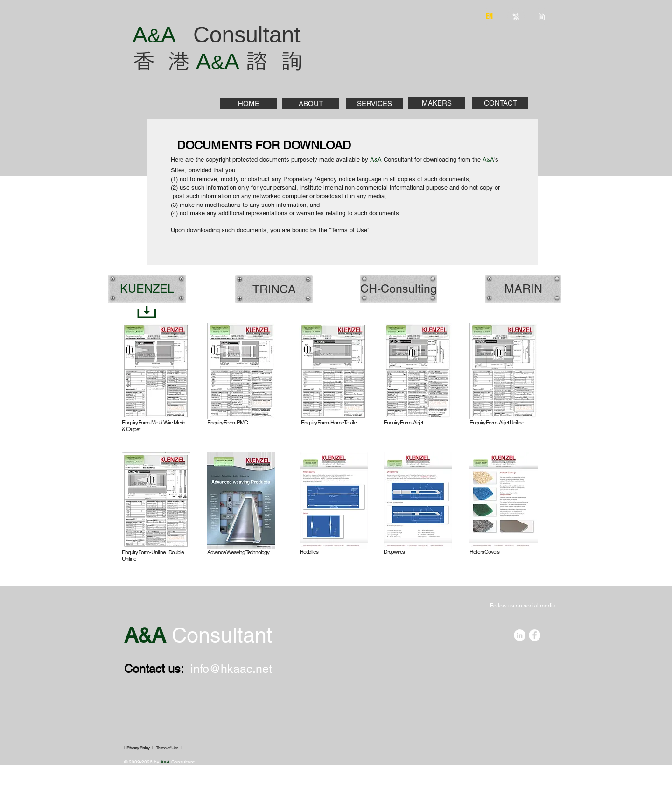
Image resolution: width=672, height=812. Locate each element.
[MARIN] (523, 289)
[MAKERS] (437, 103)
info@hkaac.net (231, 669)
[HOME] (249, 103)
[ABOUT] (311, 103)
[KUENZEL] (147, 289)
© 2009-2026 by (142, 762)
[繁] (516, 17)
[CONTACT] (500, 103)
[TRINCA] (274, 289)
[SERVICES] (374, 103)
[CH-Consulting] (399, 289)
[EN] (489, 17)
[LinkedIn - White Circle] (520, 635)
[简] (542, 17)
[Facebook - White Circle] (535, 635)
